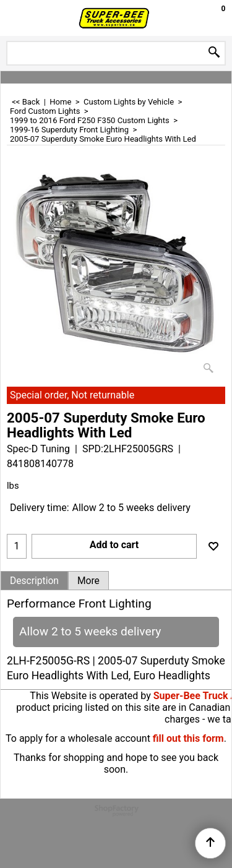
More (88, 581)
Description (34, 581)
